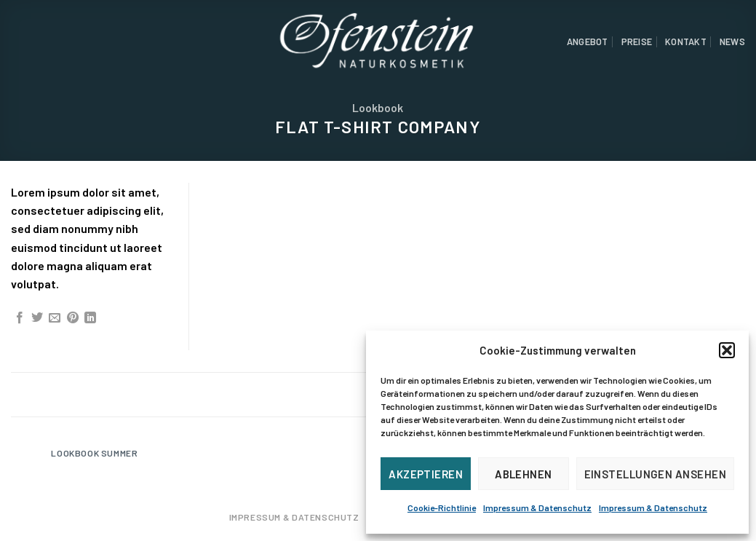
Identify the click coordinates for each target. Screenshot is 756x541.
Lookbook (378, 107)
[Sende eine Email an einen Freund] (55, 318)
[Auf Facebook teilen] (20, 318)
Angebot (588, 42)
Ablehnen (524, 474)
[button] (727, 350)
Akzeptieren (426, 474)
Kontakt (686, 42)
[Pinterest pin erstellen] (73, 318)
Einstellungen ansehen (655, 474)
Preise (637, 42)
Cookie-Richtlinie (442, 508)
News (732, 42)
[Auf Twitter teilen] (37, 318)
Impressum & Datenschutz (537, 508)
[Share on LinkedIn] (90, 318)
